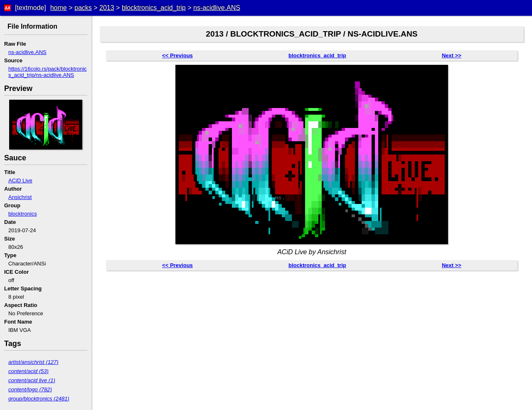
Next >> (452, 55)
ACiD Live (20, 180)
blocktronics (23, 214)
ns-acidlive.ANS (217, 8)
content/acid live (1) (32, 380)
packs (83, 8)
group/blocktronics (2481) (39, 399)
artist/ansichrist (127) (33, 362)
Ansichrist (20, 197)
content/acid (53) (28, 371)
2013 (107, 8)
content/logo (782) (30, 389)
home (59, 8)
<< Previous (177, 55)
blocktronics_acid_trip (154, 8)
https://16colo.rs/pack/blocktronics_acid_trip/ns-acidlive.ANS (48, 72)
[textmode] (31, 8)
